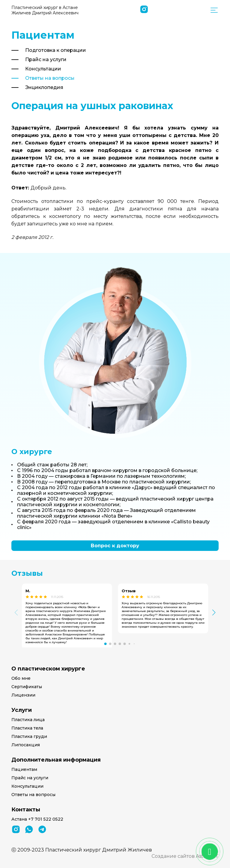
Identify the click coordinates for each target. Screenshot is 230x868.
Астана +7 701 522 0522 (37, 819)
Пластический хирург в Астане (45, 10)
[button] (105, 644)
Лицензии (23, 695)
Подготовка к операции (56, 50)
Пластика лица (28, 720)
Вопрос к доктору (115, 546)
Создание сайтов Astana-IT (185, 856)
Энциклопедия (44, 87)
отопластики (59, 201)
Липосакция (26, 745)
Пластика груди (29, 736)
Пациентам (24, 769)
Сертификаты (27, 687)
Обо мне (21, 678)
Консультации (43, 69)
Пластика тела (27, 728)
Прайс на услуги (46, 59)
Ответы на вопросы (50, 78)
